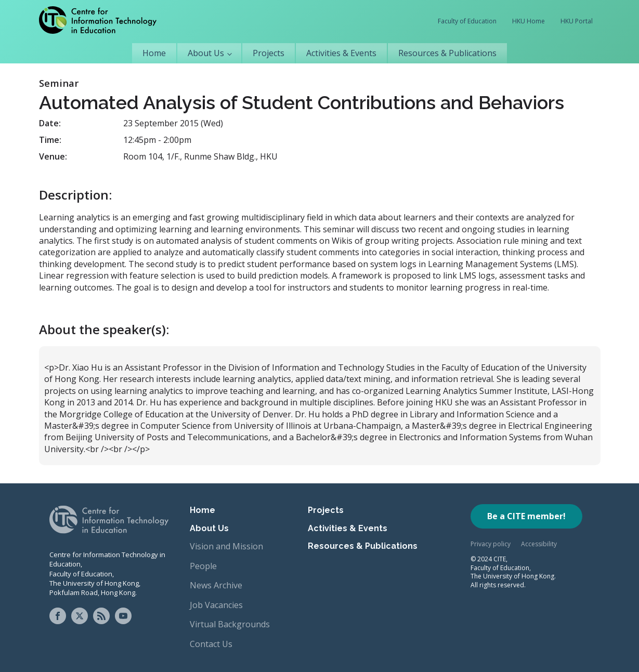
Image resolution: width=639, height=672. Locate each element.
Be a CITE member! (526, 516)
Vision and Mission (226, 546)
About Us (206, 53)
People (203, 566)
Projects (269, 53)
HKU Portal (577, 21)
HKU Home (529, 21)
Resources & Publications (447, 53)
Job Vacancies (216, 605)
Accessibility (539, 544)
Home (154, 53)
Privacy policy (491, 544)
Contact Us (211, 644)
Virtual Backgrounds (230, 624)
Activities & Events (341, 53)
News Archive (216, 585)
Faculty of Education (467, 21)
